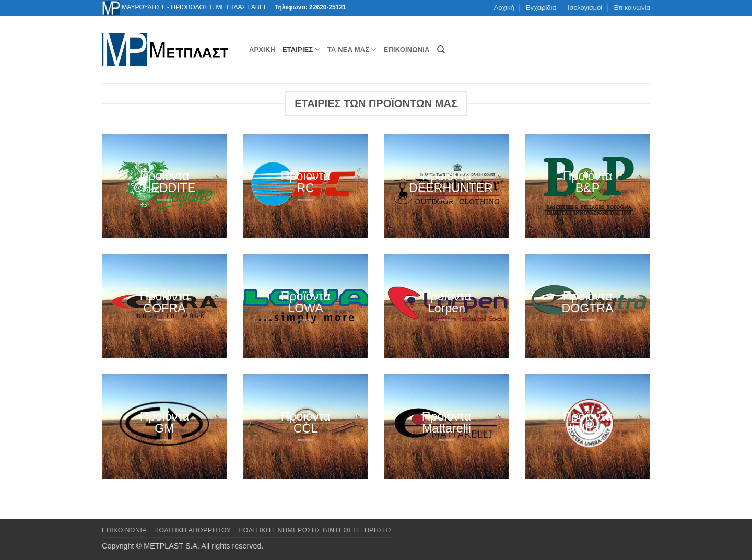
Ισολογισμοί (585, 8)
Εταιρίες (301, 49)
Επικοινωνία (632, 8)
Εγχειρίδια (541, 8)
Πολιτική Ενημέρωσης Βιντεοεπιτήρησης (315, 530)
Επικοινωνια (124, 530)
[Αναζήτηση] (441, 50)
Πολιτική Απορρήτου (193, 530)
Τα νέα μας (352, 49)
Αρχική (504, 8)
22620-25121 (328, 7)
